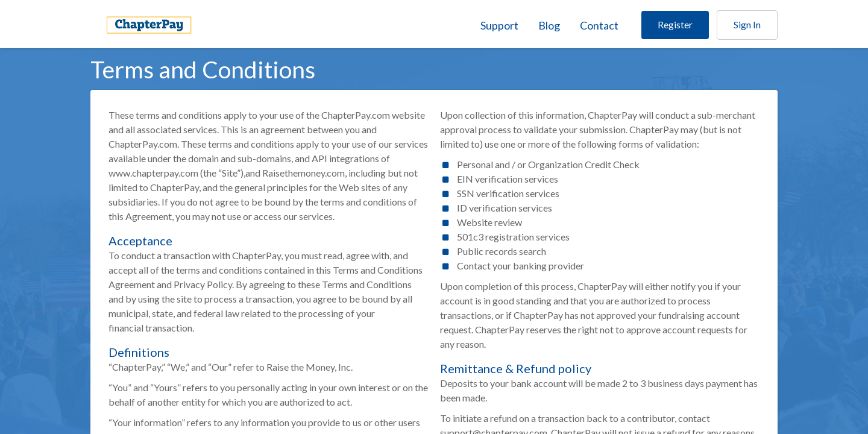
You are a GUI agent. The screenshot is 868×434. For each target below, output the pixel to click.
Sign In (747, 24)
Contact (599, 25)
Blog (549, 25)
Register (675, 24)
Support (499, 25)
